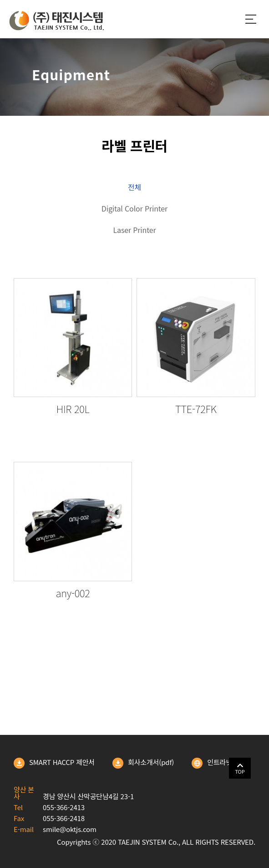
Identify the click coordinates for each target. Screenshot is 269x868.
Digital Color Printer (134, 208)
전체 (134, 187)
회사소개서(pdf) (143, 763)
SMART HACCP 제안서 (54, 763)
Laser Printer (135, 230)
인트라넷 (212, 763)
